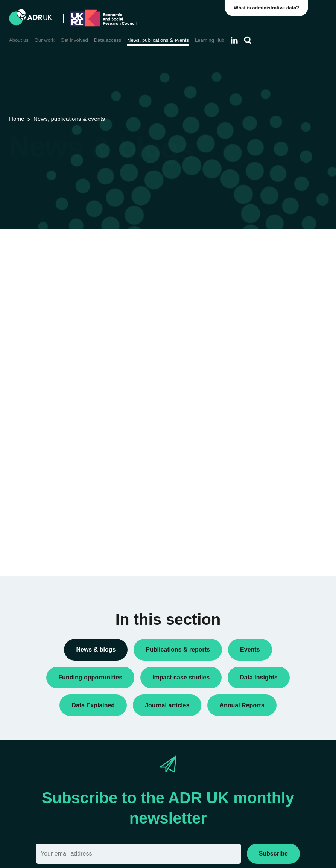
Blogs (253, 292)
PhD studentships (268, 373)
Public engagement (270, 397)
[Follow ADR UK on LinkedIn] (234, 40)
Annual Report (264, 280)
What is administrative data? (267, 8)
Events (255, 349)
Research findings (268, 421)
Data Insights (262, 304)
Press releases (264, 385)
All (250, 247)
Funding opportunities (272, 361)
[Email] (138, 854)
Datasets (257, 337)
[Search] (248, 40)
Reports (256, 409)
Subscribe (273, 854)
